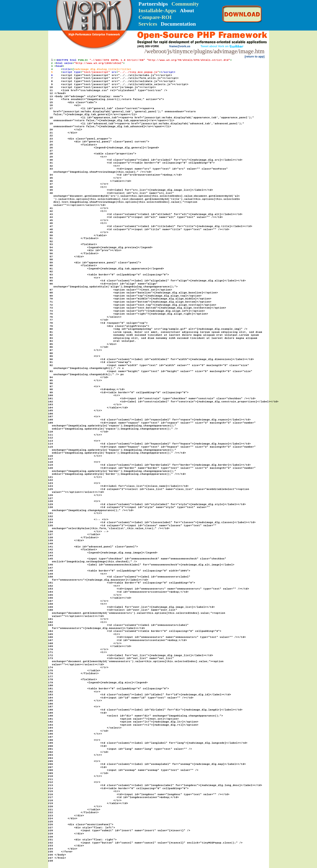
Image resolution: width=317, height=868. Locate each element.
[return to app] (255, 56)
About (187, 10)
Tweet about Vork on (222, 46)
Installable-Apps (157, 10)
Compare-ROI (155, 17)
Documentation (178, 24)
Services (148, 24)
